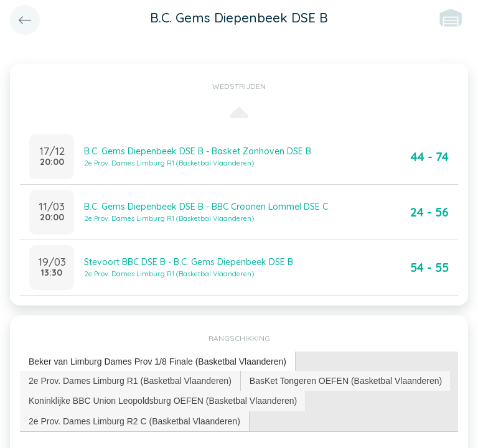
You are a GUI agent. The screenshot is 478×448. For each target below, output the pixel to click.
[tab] (158, 362)
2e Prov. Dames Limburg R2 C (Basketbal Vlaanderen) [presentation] (134, 421)
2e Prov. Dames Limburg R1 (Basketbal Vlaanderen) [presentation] (130, 381)
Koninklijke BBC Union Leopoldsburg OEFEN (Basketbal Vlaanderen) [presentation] (163, 401)
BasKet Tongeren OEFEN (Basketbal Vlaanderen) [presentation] (346, 381)
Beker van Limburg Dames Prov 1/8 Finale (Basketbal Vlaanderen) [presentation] (157, 362)
